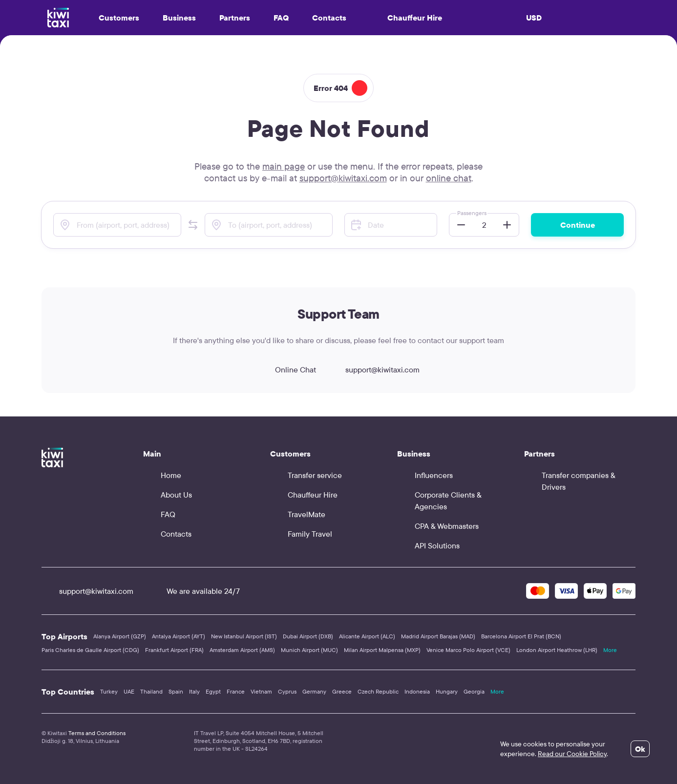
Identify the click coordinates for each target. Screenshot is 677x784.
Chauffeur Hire (406, 18)
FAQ (281, 18)
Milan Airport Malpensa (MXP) (382, 650)
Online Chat (287, 370)
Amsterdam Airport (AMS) (242, 650)
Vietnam (261, 691)
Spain (176, 691)
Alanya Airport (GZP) (120, 636)
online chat (449, 178)
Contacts (329, 18)
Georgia (474, 691)
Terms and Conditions (97, 733)
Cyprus (287, 691)
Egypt (213, 691)
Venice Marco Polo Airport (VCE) (468, 650)
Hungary (447, 691)
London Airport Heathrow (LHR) (557, 650)
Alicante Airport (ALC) (367, 636)
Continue (578, 225)
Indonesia (417, 691)
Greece (342, 691)
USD (534, 18)
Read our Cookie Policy (572, 754)
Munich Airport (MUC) (309, 650)
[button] (193, 225)
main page (284, 166)
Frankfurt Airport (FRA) (174, 650)
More (610, 650)
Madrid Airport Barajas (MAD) (438, 636)
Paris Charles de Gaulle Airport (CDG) (90, 650)
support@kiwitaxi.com (343, 178)
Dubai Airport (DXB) (308, 636)
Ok (640, 749)
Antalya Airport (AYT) (179, 636)
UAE (129, 691)
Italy (194, 691)
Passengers (472, 213)
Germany (314, 691)
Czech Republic (378, 691)
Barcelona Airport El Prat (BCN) (521, 636)
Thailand (151, 691)
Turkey (109, 691)
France (236, 691)
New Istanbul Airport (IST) (244, 636)
